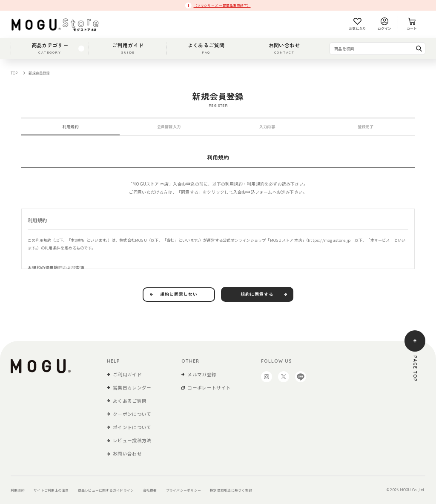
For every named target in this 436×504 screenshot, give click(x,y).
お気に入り (357, 24)
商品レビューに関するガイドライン (106, 490)
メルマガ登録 (202, 374)
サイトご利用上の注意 (51, 490)
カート (412, 24)
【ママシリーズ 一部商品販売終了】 (222, 5)
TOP (14, 73)
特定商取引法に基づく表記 (231, 490)
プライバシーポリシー (184, 490)
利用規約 (18, 490)
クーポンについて (132, 414)
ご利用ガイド (128, 48)
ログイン (385, 24)
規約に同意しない (179, 294)
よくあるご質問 (206, 48)
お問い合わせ (284, 48)
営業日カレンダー (132, 388)
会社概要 (150, 490)
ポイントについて (132, 427)
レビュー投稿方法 (132, 440)
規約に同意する (257, 294)
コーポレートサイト (209, 388)
